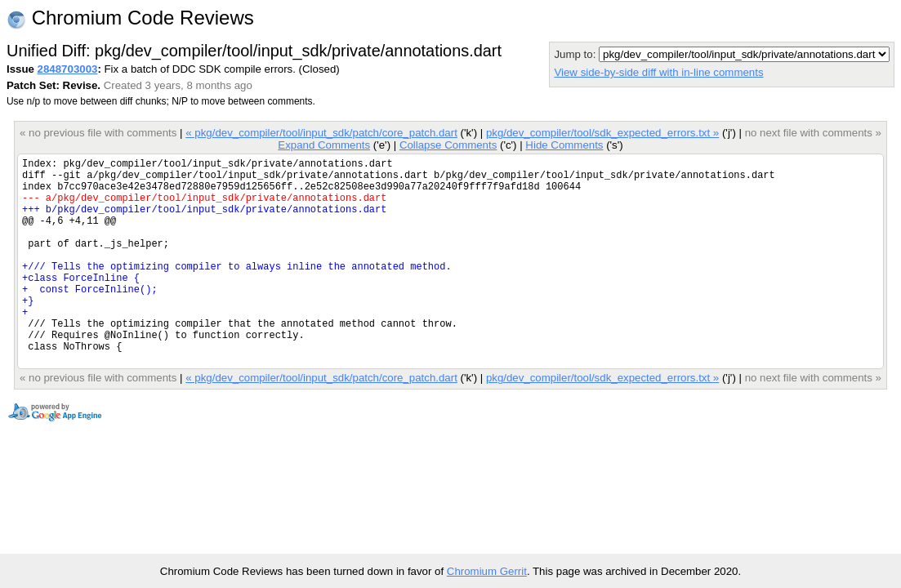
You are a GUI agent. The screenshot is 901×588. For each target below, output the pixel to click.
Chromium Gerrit (487, 571)
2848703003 (68, 69)
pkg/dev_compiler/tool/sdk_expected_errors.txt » (602, 133)
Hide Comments (564, 145)
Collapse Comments (448, 145)
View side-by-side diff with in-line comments (658, 72)
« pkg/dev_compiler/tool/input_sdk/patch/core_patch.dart (321, 133)
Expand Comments (324, 145)
